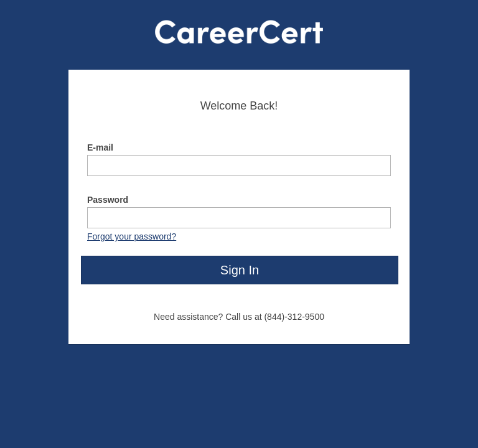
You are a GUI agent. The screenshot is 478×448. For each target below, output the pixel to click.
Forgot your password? (132, 236)
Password (108, 200)
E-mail (100, 147)
